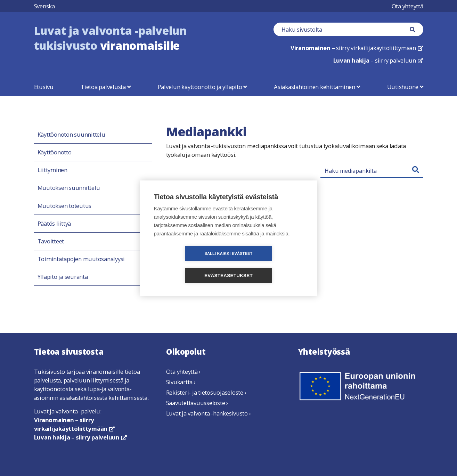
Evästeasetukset (268, 264)
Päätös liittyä (54, 224)
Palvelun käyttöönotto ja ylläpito (202, 87)
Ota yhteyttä (407, 6)
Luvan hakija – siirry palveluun (80, 437)
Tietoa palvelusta (105, 87)
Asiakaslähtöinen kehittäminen (317, 87)
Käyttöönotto (55, 152)
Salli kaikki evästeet (188, 264)
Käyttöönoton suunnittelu (71, 135)
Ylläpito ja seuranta (63, 277)
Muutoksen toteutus (65, 206)
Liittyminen (52, 170)
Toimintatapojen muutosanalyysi (81, 259)
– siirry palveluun (378, 60)
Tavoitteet (51, 241)
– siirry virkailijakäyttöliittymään (357, 48)
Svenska (44, 6)
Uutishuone (405, 87)
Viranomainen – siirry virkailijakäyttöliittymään (74, 424)
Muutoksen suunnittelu (69, 188)
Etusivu (44, 87)
